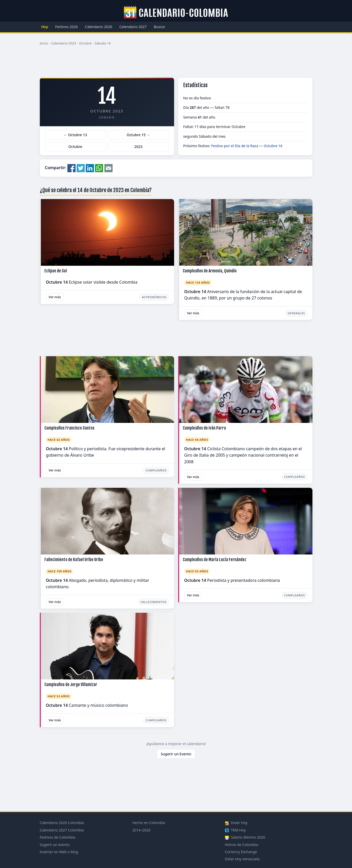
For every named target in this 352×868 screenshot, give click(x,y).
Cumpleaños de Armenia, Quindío (210, 271)
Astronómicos (154, 297)
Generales (296, 313)
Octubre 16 (273, 146)
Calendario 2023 (64, 43)
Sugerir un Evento (176, 754)
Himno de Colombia (242, 845)
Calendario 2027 (133, 27)
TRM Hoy (235, 830)
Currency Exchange (241, 852)
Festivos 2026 (66, 27)
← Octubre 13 (75, 135)
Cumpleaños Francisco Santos (69, 428)
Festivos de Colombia (58, 837)
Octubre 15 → (138, 135)
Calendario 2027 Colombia (62, 830)
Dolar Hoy (236, 823)
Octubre (85, 43)
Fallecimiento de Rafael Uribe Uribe (74, 560)
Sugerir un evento (55, 845)
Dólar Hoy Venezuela (242, 859)
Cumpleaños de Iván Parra (204, 428)
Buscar (159, 27)
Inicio (44, 43)
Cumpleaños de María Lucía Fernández (215, 560)
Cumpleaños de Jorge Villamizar (71, 685)
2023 (138, 147)
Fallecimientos (154, 602)
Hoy (45, 27)
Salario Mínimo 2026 (245, 837)
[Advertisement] (176, 64)
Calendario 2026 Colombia (62, 823)
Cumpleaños (156, 470)
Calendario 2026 (99, 27)
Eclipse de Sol (56, 271)
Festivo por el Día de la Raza (235, 146)
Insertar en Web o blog (59, 852)
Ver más (55, 297)
